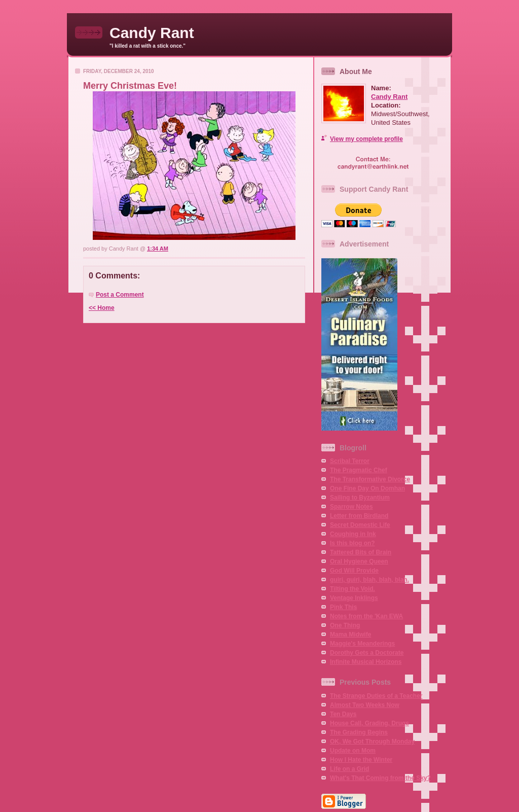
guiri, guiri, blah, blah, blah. (369, 580)
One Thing (345, 625)
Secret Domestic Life (360, 525)
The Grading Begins (359, 732)
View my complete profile (366, 139)
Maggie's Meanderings (362, 644)
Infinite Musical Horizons (366, 662)
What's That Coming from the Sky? (380, 778)
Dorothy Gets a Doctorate (367, 653)
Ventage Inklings (354, 598)
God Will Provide (354, 571)
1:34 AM (158, 249)
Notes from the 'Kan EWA (366, 616)
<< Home (102, 308)
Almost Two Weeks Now (365, 705)
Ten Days (343, 714)
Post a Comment (120, 295)
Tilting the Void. (353, 589)
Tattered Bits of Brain (361, 552)
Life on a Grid (349, 769)
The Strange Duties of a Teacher (376, 696)
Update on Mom (353, 751)
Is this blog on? (353, 543)
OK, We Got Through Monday (372, 742)
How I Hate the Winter (361, 760)
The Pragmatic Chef (359, 470)
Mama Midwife (350, 634)
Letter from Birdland (359, 516)
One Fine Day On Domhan (367, 488)
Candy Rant (152, 33)
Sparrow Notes (351, 507)
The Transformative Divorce (370, 479)
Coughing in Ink (353, 534)
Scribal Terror (350, 461)
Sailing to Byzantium (360, 498)
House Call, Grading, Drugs (369, 723)
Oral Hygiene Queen (359, 561)
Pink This (343, 607)
